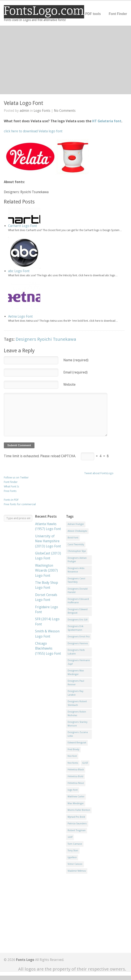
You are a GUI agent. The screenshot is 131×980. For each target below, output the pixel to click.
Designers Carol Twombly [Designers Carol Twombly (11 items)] (76, 580)
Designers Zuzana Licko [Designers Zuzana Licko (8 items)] (78, 734)
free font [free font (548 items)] (72, 756)
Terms (73, 14)
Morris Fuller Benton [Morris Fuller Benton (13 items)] (79, 810)
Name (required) (76, 360)
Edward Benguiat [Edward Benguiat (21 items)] (77, 743)
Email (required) (75, 372)
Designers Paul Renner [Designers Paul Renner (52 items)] (76, 683)
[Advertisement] (65, 60)
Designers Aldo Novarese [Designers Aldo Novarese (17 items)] (76, 570)
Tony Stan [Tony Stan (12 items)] (73, 851)
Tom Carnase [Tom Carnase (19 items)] (75, 844)
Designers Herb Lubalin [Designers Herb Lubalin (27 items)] (76, 652)
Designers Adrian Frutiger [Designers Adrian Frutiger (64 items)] (77, 560)
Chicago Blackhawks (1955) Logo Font (48, 648)
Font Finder (118, 14)
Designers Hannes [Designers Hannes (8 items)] (78, 643)
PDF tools (93, 14)
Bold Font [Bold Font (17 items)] (73, 538)
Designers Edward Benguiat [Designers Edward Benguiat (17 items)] (78, 611)
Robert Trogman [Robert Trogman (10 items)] (77, 830)
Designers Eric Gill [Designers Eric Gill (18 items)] (78, 620)
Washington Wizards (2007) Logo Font (46, 571)
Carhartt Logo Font (23, 226)
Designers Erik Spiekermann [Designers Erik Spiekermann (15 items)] (75, 628)
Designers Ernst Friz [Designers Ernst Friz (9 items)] (79, 637)
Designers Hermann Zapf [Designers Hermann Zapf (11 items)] (79, 662)
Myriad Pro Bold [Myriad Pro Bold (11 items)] (76, 817)
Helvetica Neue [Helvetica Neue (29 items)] (76, 783)
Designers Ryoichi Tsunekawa (46, 339)
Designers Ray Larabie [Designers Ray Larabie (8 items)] (75, 693)
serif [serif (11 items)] (70, 837)
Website (69, 385)
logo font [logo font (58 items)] (73, 790)
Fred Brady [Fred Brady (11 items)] (73, 749)
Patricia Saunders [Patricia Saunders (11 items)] (77, 824)
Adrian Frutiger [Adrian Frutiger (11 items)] (76, 524)
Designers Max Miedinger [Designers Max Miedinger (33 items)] (76, 672)
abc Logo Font (19, 271)
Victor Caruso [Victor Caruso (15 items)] (75, 864)
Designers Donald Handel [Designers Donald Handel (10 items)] (78, 591)
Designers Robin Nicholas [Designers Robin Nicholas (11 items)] (77, 714)
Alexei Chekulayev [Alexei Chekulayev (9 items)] (77, 531)
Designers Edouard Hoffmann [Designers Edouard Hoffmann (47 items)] (78, 601)
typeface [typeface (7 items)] (72, 857)
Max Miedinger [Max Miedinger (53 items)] (76, 803)
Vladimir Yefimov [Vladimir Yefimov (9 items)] (77, 871)
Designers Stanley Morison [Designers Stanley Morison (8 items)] (77, 724)
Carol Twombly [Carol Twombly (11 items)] (76, 545)
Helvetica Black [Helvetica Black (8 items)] (76, 770)
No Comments (65, 111)
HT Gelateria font (107, 121)
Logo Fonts (42, 111)
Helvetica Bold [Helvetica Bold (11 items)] (75, 776)
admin (24, 111)
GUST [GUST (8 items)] (85, 763)
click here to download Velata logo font (33, 131)
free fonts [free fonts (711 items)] (73, 763)
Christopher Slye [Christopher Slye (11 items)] (77, 551)
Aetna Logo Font (20, 316)
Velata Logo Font (24, 103)
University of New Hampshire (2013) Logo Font (48, 541)
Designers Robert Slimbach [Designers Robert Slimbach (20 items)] (77, 703)
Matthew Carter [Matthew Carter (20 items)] (76, 797)
